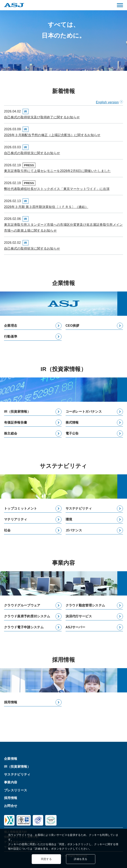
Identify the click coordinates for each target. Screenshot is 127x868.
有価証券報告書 (16, 422)
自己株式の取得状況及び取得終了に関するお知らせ (42, 117)
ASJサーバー (75, 627)
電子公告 (72, 433)
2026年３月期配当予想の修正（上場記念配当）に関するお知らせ (52, 135)
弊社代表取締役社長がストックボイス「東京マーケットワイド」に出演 (57, 189)
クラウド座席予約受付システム (27, 616)
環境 (69, 519)
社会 (7, 530)
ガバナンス (74, 530)
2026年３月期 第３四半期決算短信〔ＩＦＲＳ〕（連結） (46, 207)
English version (107, 102)
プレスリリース (16, 790)
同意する (46, 859)
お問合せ (11, 806)
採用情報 (11, 702)
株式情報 (72, 422)
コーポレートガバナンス (84, 412)
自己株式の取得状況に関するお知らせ (32, 153)
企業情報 (11, 759)
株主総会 (11, 433)
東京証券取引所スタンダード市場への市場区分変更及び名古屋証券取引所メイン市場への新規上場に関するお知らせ (63, 228)
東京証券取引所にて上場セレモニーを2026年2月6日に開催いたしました (57, 171)
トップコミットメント (20, 508)
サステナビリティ (79, 508)
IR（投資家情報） (17, 412)
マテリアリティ (16, 519)
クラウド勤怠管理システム (85, 605)
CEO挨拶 (72, 326)
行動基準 (11, 336)
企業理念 (11, 326)
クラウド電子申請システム (24, 627)
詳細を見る (81, 859)
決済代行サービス (79, 616)
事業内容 (11, 782)
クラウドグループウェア (22, 605)
